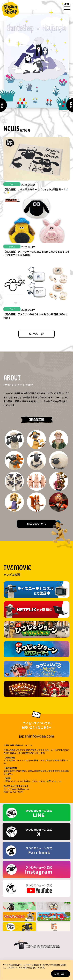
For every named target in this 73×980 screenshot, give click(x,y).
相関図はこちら (36, 524)
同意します (61, 974)
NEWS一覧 (36, 334)
